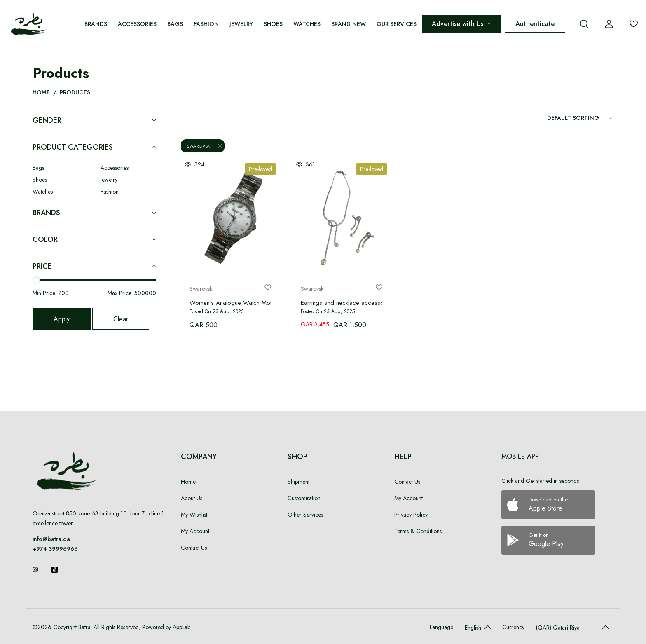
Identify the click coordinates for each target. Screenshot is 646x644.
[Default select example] (476, 627)
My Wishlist (194, 515)
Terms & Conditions (418, 531)
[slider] (36, 280)
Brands (96, 24)
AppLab (181, 627)
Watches (307, 24)
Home (41, 92)
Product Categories (94, 147)
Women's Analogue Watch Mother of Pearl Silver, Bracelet (266, 303)
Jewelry (241, 24)
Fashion (206, 24)
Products (75, 92)
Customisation (304, 498)
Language (441, 627)
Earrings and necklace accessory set (350, 303)
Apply (62, 319)
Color (94, 240)
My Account (195, 531)
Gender (94, 121)
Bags (175, 24)
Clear (121, 319)
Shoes (273, 24)
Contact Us (194, 548)
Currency (513, 627)
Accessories (137, 24)
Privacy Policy (411, 515)
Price (94, 266)
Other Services (305, 515)
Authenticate (535, 24)
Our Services (397, 24)
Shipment (298, 482)
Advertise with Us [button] (459, 24)
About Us (192, 498)
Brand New (349, 24)
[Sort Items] (580, 118)
